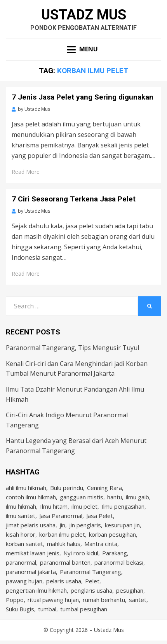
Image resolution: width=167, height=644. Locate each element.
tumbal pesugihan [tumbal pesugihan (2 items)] (84, 609)
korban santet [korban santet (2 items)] (24, 544)
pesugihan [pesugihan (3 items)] (130, 590)
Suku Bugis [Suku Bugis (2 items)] (20, 609)
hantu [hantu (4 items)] (115, 497)
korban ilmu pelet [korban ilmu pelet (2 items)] (62, 534)
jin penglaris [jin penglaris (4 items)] (85, 525)
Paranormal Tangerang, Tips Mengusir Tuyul (72, 348)
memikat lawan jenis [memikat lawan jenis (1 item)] (33, 553)
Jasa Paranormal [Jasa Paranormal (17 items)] (61, 516)
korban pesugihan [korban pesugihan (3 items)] (112, 534)
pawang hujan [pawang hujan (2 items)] (24, 581)
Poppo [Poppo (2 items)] (15, 600)
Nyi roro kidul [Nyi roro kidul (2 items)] (81, 553)
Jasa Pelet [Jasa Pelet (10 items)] (100, 516)
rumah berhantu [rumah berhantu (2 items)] (104, 600)
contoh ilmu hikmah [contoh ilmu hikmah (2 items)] (31, 497)
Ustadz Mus (84, 15)
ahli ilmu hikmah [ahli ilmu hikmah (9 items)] (26, 488)
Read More (26, 172)
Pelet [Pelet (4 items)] (92, 581)
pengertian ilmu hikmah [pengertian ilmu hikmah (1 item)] (36, 590)
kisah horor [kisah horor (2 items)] (21, 534)
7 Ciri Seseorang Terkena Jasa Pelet (74, 199)
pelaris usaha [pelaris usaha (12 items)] (64, 581)
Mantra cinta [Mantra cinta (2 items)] (101, 544)
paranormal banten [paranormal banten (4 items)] (65, 562)
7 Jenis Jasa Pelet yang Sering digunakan (83, 97)
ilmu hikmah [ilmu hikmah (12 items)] (21, 506)
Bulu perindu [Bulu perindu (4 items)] (67, 488)
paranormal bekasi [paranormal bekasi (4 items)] (119, 562)
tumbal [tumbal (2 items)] (47, 609)
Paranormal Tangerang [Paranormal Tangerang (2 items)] (90, 572)
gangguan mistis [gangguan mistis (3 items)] (82, 497)
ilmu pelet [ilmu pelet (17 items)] (84, 506)
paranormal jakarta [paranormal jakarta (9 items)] (31, 572)
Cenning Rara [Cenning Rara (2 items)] (104, 488)
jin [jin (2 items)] (62, 525)
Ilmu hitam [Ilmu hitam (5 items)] (54, 506)
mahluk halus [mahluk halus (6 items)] (64, 544)
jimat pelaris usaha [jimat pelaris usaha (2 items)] (31, 525)
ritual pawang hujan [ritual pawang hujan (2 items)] (53, 600)
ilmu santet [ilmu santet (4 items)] (21, 516)
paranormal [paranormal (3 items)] (21, 562)
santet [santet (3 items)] (138, 600)
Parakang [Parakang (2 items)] (115, 553)
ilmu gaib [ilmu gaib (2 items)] (137, 497)
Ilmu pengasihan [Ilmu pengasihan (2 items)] (123, 506)
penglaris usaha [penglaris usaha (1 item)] (91, 590)
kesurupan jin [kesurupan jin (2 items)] (122, 525)
